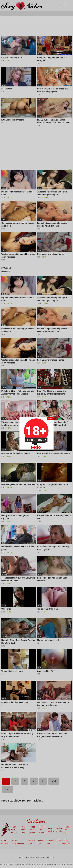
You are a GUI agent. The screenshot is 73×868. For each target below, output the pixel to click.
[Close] (50, 419)
